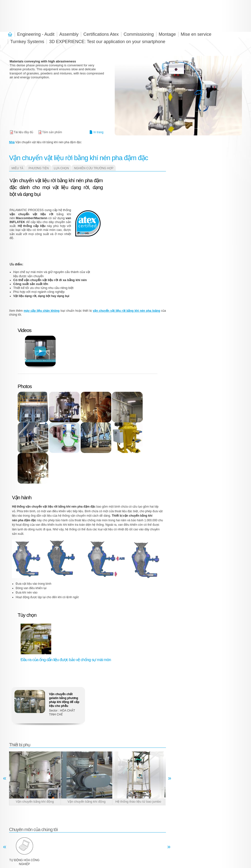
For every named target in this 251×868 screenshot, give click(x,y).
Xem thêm (48, 707)
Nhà (12, 142)
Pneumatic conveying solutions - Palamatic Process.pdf (21, 132)
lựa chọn (61, 168)
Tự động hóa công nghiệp (24, 862)
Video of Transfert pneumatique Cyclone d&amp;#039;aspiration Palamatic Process (132, 276)
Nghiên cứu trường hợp (94, 168)
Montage (167, 34)
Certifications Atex (101, 34)
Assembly (69, 34)
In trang (98, 132)
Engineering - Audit (36, 34)
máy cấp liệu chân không (42, 311)
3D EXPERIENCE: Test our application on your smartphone (107, 42)
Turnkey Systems (27, 42)
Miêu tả (17, 168)
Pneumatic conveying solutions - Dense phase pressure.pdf (50, 132)
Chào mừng (11, 34)
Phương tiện (38, 168)
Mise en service (196, 34)
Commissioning (139, 34)
